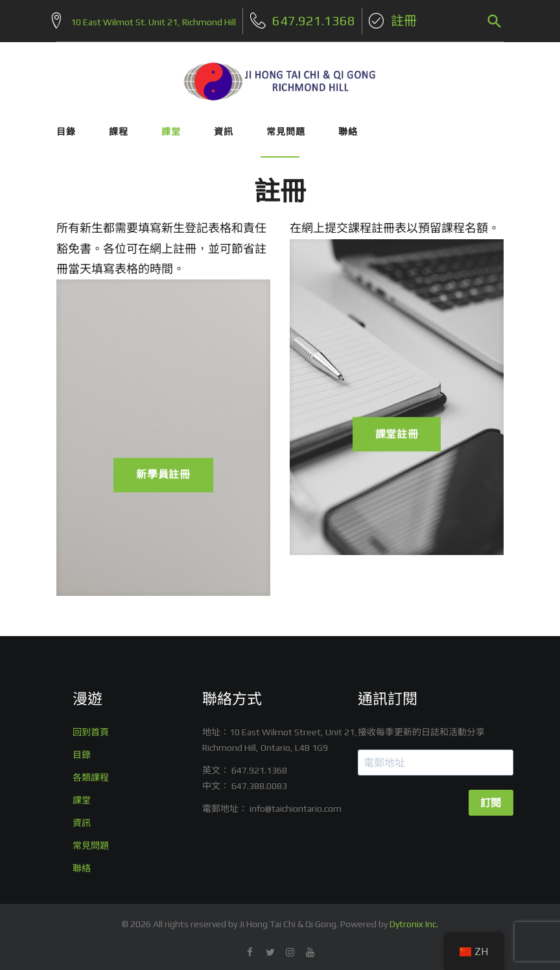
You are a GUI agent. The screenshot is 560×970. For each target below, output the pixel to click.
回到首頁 (91, 727)
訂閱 (491, 798)
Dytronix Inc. (414, 919)
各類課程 (91, 773)
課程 (119, 126)
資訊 (224, 126)
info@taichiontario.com (296, 804)
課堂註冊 (397, 437)
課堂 (171, 126)
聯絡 (348, 126)
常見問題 (286, 126)
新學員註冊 (163, 477)
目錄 (66, 126)
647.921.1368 (259, 766)
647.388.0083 (259, 781)
